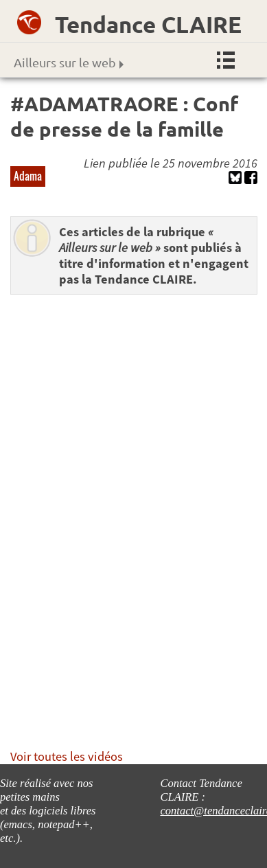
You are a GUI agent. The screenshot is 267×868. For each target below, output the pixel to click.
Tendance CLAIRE (148, 24)
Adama (28, 176)
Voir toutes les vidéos (67, 756)
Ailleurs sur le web (69, 62)
